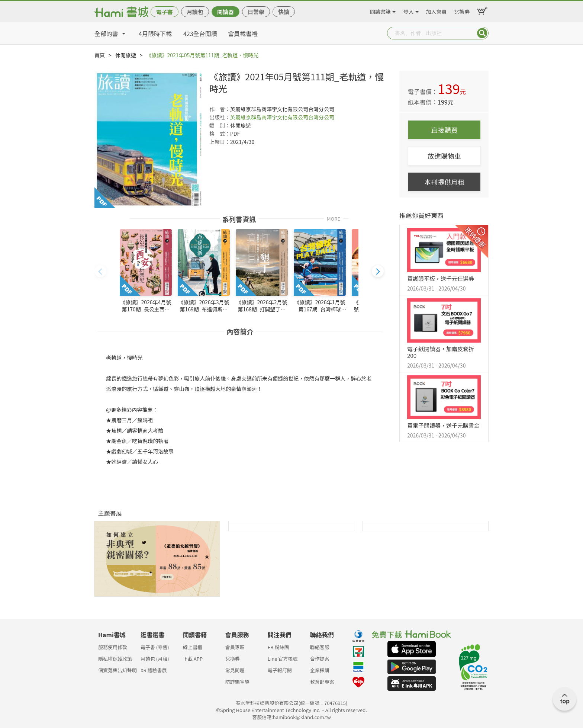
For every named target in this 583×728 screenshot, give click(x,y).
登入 (409, 10)
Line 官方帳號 (283, 659)
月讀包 (195, 12)
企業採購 (320, 670)
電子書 (165, 12)
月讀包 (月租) (155, 659)
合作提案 (320, 659)
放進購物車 (444, 156)
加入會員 (437, 10)
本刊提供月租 (444, 182)
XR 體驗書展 (154, 670)
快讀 (284, 12)
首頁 (100, 55)
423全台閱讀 (200, 33)
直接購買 (444, 130)
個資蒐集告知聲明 (117, 670)
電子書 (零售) (155, 647)
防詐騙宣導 (237, 682)
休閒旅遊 (126, 55)
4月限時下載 (155, 33)
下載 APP (193, 659)
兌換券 (462, 10)
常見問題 (235, 670)
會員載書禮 (243, 33)
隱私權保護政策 (115, 659)
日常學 (256, 12)
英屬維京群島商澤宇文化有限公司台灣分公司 (282, 117)
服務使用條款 (113, 647)
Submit (482, 33)
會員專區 (235, 647)
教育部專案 (322, 682)
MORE (334, 218)
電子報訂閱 (280, 670)
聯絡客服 (320, 647)
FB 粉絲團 (278, 647)
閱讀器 (226, 12)
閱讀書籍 (380, 10)
